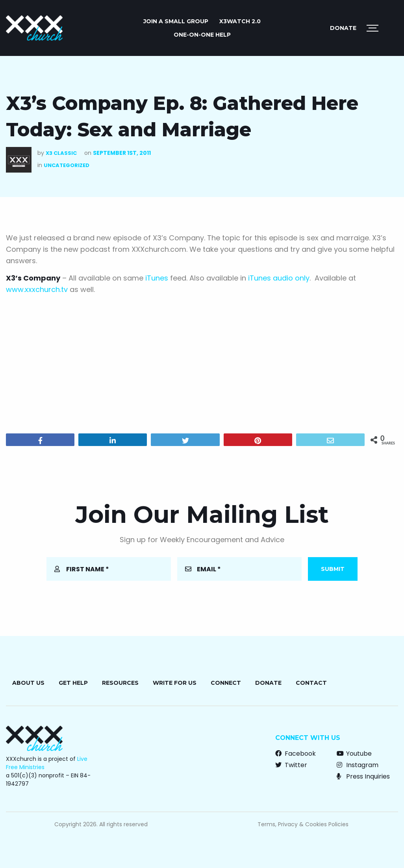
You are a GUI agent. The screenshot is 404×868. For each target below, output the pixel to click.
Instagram (358, 765)
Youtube (354, 754)
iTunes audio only (278, 278)
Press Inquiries (363, 776)
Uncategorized (67, 165)
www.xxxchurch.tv (37, 289)
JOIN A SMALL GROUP (176, 21)
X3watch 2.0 (240, 21)
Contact (311, 683)
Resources (120, 683)
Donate (343, 28)
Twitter (291, 765)
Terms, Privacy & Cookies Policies (303, 824)
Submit (333, 569)
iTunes (158, 278)
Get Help (73, 683)
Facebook (296, 754)
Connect (226, 683)
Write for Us (175, 683)
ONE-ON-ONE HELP (202, 35)
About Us (28, 683)
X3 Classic (61, 153)
